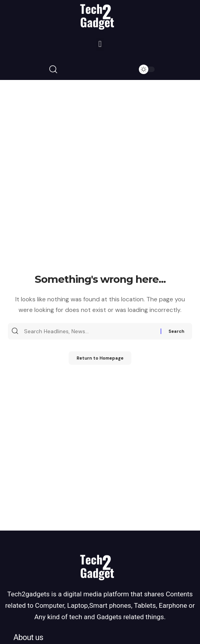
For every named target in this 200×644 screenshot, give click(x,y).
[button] (100, 44)
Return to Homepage (100, 358)
